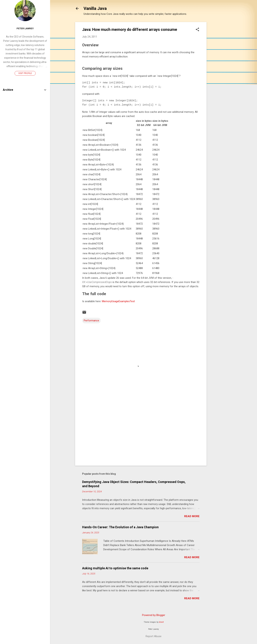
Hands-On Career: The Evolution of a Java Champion (120, 527)
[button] (197, 30)
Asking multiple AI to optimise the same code (115, 568)
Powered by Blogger (154, 615)
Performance (91, 321)
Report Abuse (154, 636)
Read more (192, 516)
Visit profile (25, 73)
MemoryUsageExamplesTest (118, 301)
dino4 (161, 622)
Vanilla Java (95, 8)
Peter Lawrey (25, 28)
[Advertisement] (221, 75)
